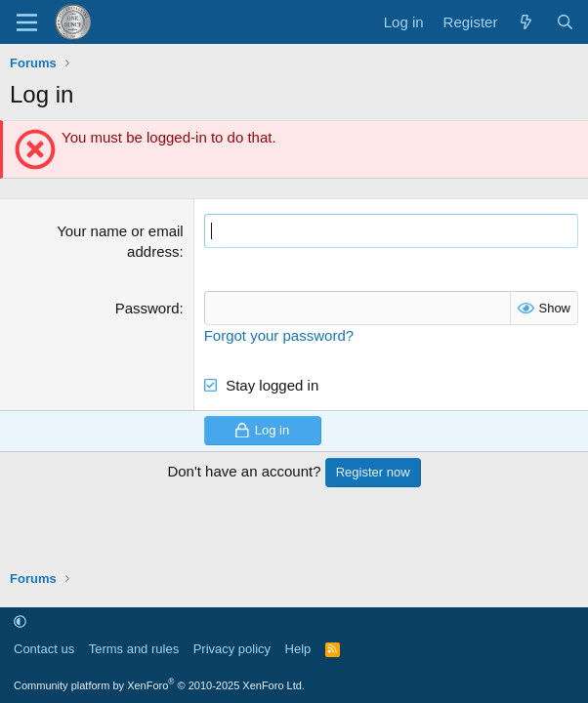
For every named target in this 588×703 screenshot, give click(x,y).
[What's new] (526, 22)
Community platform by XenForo (159, 685)
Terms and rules (134, 649)
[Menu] (27, 22)
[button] (20, 621)
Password (147, 308)
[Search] (565, 22)
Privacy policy (232, 649)
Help (298, 649)
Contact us (44, 649)
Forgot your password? (279, 335)
